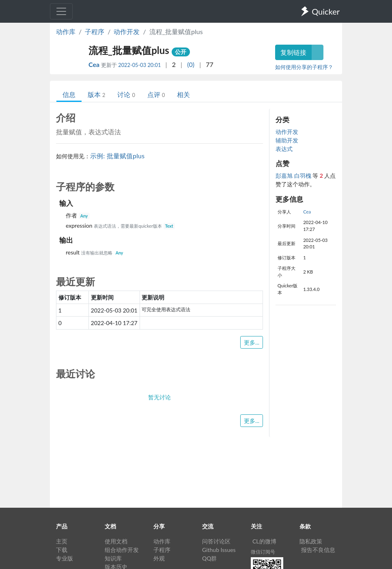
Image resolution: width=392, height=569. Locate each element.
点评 (156, 94)
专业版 (65, 558)
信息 (69, 94)
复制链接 (293, 52)
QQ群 (209, 558)
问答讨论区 (216, 541)
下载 (62, 550)
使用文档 (116, 541)
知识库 (113, 558)
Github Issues (219, 550)
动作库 (66, 31)
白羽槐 (304, 176)
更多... (252, 342)
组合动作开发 (122, 550)
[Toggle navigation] (61, 11)
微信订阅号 (263, 552)
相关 (183, 94)
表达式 (284, 149)
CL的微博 (264, 541)
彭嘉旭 (285, 176)
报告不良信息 (318, 550)
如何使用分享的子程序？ (304, 67)
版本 (96, 94)
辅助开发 (287, 140)
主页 (62, 541)
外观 (159, 558)
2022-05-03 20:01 (139, 65)
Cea (95, 64)
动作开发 (127, 31)
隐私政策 (311, 541)
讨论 (126, 94)
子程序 (95, 31)
